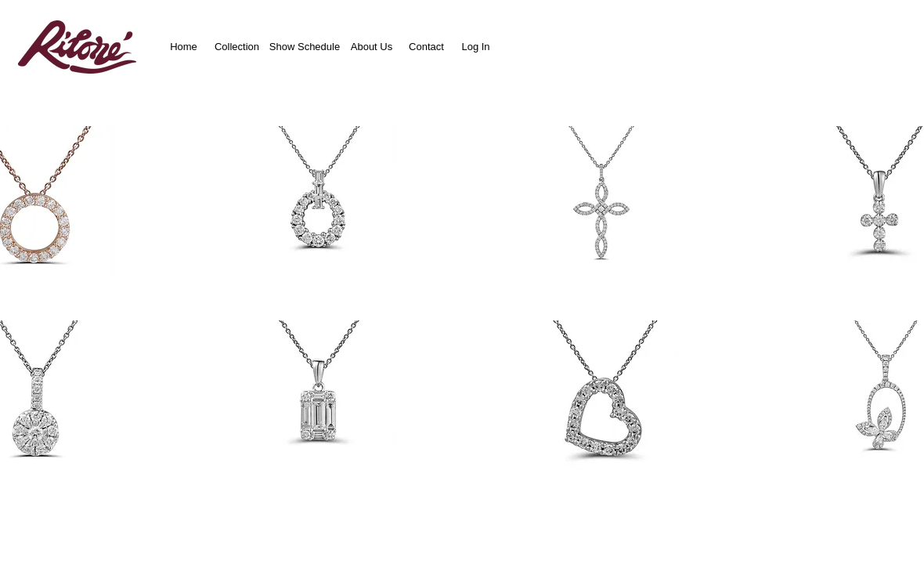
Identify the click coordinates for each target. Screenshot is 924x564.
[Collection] (237, 47)
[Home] (184, 47)
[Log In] (476, 47)
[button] (319, 202)
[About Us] (372, 47)
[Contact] (426, 47)
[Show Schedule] (305, 47)
